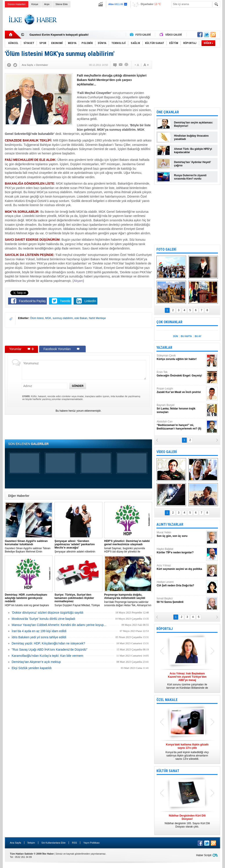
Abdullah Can (181, 425)
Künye (35, 4)
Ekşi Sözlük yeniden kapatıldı (32, 668)
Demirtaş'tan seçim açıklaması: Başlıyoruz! (194, 124)
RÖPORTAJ (165, 629)
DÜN (176, 336)
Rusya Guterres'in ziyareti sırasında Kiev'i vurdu (190, 177)
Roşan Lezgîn (181, 390)
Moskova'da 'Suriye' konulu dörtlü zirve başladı (44, 619)
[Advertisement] (140, 20)
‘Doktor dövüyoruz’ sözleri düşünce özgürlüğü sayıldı (47, 613)
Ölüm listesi (37, 318)
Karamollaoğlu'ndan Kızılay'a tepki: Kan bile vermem (47, 656)
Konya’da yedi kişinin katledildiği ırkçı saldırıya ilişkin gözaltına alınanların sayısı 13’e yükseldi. (187, 752)
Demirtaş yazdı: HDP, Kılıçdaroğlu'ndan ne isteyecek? (48, 643)
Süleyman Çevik (181, 357)
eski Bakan (81, 318)
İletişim (31, 843)
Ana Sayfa (15, 843)
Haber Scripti (204, 855)
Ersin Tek (181, 374)
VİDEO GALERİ (167, 452)
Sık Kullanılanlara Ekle (53, 843)
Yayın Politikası (91, 843)
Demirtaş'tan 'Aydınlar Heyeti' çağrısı (192, 164)
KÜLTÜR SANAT (168, 771)
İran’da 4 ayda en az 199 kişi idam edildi (39, 631)
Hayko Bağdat (181, 551)
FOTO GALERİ (166, 249)
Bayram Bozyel (181, 409)
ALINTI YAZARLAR (170, 524)
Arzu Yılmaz (181, 567)
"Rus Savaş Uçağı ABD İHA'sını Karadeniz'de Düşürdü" (49, 650)
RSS (74, 843)
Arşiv (47, 4)
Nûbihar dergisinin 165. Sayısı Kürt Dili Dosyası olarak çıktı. (187, 821)
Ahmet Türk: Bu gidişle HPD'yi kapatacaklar (193, 151)
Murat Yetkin (181, 534)
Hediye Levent (181, 584)
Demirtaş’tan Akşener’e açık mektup (36, 662)
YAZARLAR (164, 348)
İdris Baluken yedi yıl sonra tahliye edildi (39, 637)
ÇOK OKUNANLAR (169, 322)
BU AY (198, 336)
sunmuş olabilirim (63, 318)
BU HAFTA (186, 336)
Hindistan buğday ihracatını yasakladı (191, 137)
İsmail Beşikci (181, 600)
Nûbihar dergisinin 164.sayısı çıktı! (53, 35)
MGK (48, 318)
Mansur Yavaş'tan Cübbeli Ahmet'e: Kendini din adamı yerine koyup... (59, 625)
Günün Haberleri (17, 4)
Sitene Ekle (62, 4)
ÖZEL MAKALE (167, 700)
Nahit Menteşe (97, 318)
